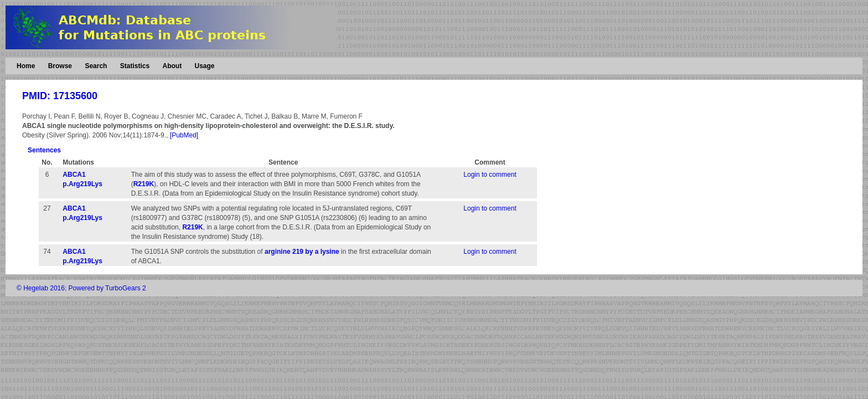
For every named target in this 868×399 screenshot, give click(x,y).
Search (96, 66)
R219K (144, 184)
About (172, 66)
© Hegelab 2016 (41, 288)
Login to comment (490, 175)
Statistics (135, 66)
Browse (60, 66)
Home (26, 66)
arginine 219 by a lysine (302, 252)
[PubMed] (184, 135)
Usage (204, 66)
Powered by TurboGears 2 (107, 288)
